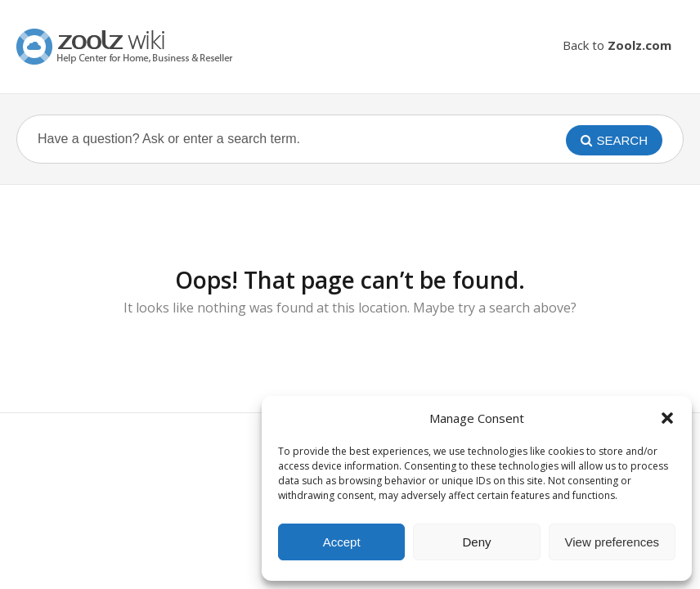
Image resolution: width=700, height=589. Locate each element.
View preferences (612, 542)
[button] (667, 418)
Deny (476, 542)
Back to (617, 45)
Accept (342, 542)
